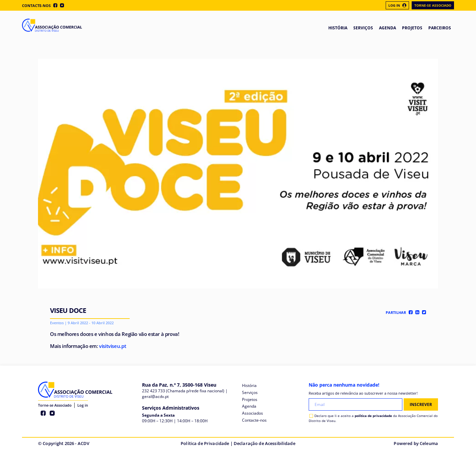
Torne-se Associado (433, 5)
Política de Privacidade (205, 443)
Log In (397, 5)
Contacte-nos (36, 6)
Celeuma (429, 443)
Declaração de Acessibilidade (264, 443)
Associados (252, 413)
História (249, 385)
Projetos (250, 399)
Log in (83, 405)
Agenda (249, 406)
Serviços (250, 392)
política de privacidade (373, 416)
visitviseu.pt (112, 346)
